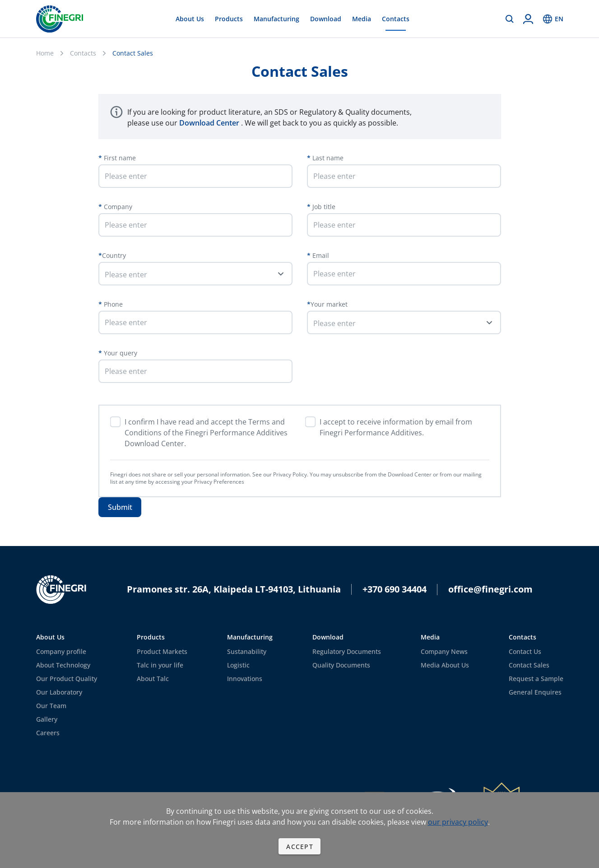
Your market (329, 304)
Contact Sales (529, 665)
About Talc (153, 679)
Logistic (238, 665)
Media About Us (445, 665)
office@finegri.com (490, 589)
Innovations (245, 679)
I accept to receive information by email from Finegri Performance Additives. (396, 427)
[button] (195, 274)
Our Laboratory (59, 692)
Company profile (61, 651)
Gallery (47, 719)
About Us (190, 19)
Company (117, 207)
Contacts (396, 19)
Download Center (210, 123)
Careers (48, 733)
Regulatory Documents (347, 651)
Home (45, 53)
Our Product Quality (67, 679)
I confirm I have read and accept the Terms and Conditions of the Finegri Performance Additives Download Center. (206, 433)
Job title (323, 207)
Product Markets (162, 651)
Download (326, 19)
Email (320, 255)
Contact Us (525, 651)
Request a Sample (536, 679)
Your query (120, 353)
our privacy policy (458, 822)
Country (114, 255)
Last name (327, 158)
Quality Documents (341, 665)
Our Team (51, 706)
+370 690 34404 (395, 589)
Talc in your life (160, 665)
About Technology (63, 665)
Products (229, 19)
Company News (444, 651)
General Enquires (535, 692)
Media (362, 19)
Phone (112, 304)
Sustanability (247, 651)
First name (119, 158)
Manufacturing (276, 19)
